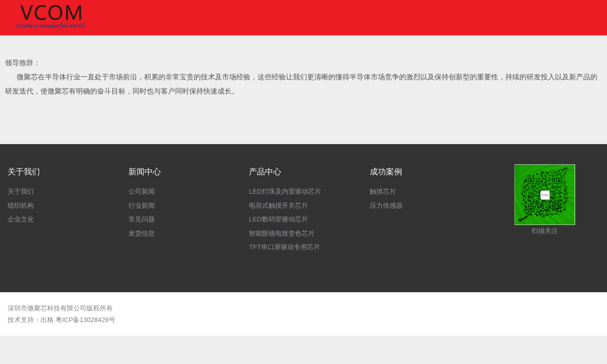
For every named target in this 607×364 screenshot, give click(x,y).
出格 (47, 320)
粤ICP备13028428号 (86, 320)
